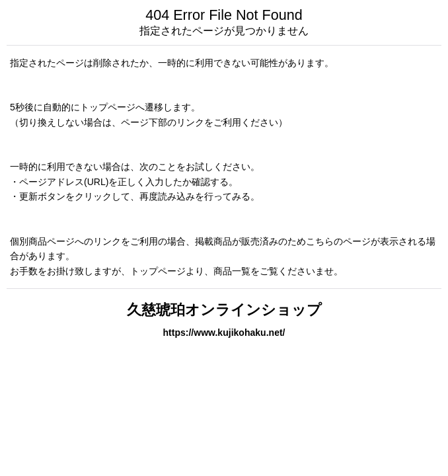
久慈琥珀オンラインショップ (224, 310)
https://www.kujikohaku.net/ (224, 333)
